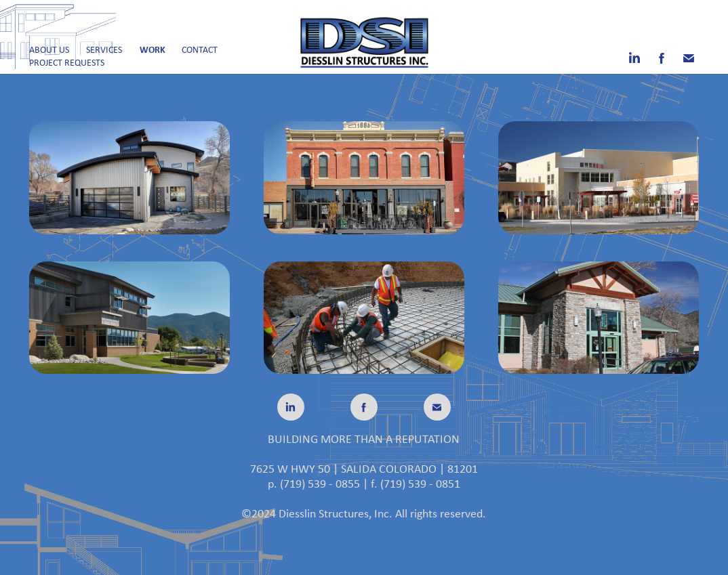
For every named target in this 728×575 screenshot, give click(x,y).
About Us (49, 49)
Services (104, 49)
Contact (200, 49)
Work (153, 49)
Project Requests (67, 62)
